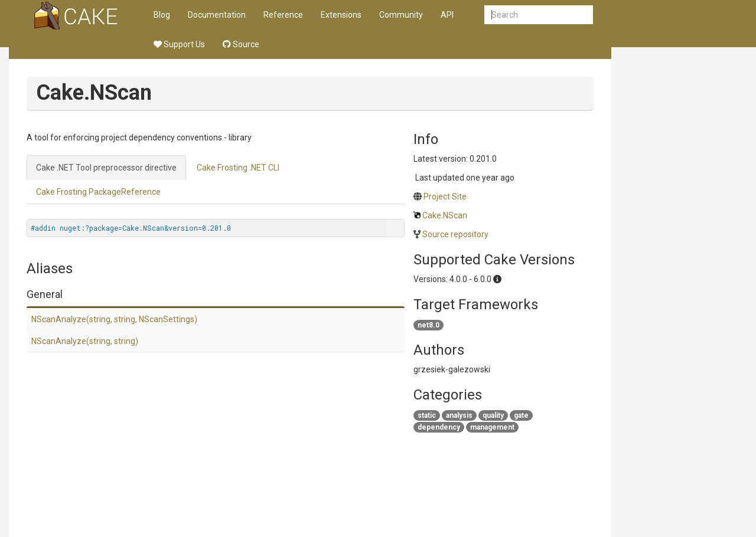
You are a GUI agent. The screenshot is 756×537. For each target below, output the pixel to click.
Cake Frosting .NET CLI (238, 168)
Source (241, 44)
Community (401, 15)
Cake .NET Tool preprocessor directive (106, 168)
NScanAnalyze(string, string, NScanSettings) (114, 319)
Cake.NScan (445, 215)
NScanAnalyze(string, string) (85, 341)
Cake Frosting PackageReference (98, 192)
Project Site (445, 197)
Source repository (455, 234)
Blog (162, 15)
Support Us (179, 44)
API (447, 15)
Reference (283, 15)
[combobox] (539, 15)
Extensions (341, 15)
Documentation (217, 15)
